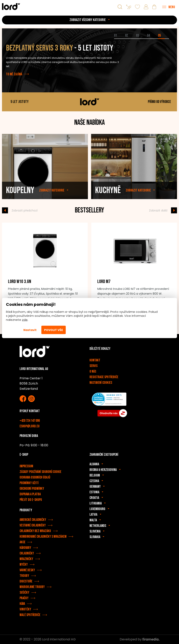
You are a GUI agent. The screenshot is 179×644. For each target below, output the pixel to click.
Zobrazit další (158, 210)
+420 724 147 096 (30, 421)
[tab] (120, 39)
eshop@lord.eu (30, 426)
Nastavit (30, 330)
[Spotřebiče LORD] (11, 6)
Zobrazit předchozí (25, 210)
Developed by (140, 639)
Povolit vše (54, 330)
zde (25, 320)
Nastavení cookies (101, 383)
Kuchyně (108, 202)
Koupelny (20, 202)
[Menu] (169, 7)
